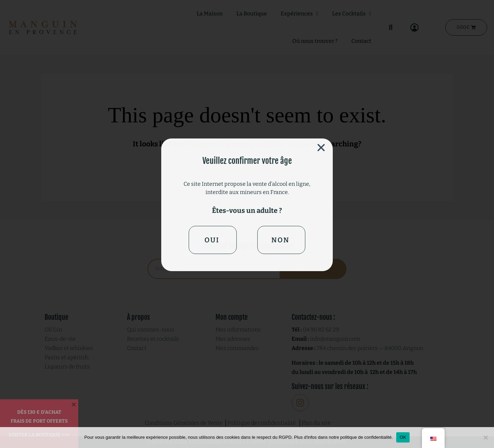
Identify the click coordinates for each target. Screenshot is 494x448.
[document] (247, 224)
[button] (321, 148)
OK (403, 437)
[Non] (485, 437)
